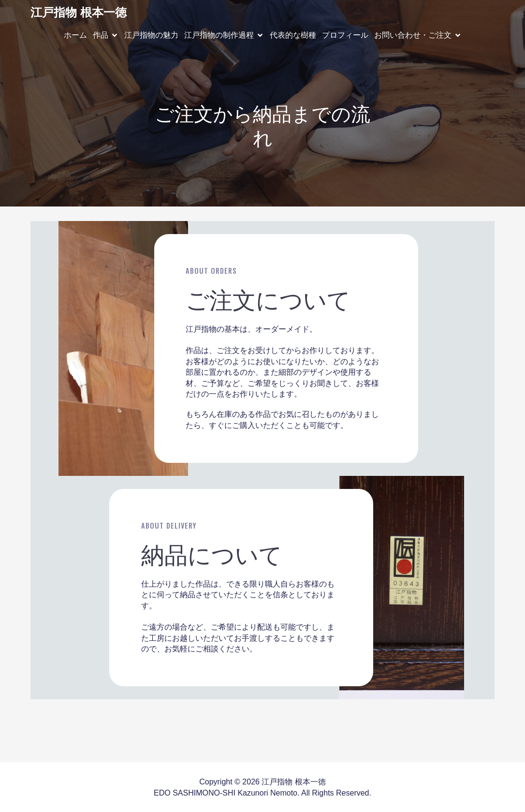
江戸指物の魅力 (151, 35)
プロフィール (345, 35)
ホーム (75, 35)
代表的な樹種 (293, 35)
